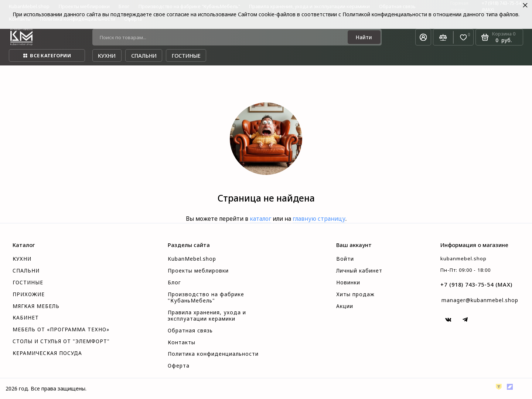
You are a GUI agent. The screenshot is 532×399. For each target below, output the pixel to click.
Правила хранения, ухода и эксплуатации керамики (207, 316)
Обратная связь (190, 331)
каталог (260, 219)
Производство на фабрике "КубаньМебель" (206, 297)
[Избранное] (463, 38)
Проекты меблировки (198, 271)
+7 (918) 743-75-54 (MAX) (476, 284)
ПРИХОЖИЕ (29, 294)
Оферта (179, 366)
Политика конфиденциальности (213, 354)
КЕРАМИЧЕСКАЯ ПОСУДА (47, 353)
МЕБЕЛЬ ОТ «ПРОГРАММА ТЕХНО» (61, 329)
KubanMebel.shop (192, 259)
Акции (345, 306)
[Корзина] (499, 37)
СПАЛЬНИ (26, 271)
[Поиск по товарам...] (222, 37)
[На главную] (21, 37)
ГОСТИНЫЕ (28, 283)
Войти (345, 259)
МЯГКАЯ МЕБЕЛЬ (36, 306)
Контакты (182, 342)
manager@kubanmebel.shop (480, 300)
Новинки (348, 283)
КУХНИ (22, 259)
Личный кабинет (359, 271)
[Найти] (364, 37)
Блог (174, 283)
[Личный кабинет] (423, 37)
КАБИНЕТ (26, 318)
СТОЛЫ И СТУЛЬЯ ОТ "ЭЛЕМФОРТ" (61, 341)
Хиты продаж (355, 294)
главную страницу (319, 219)
